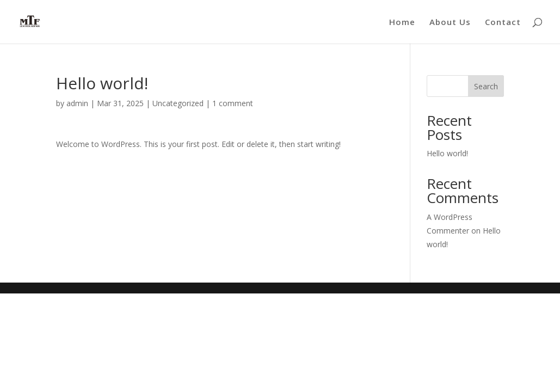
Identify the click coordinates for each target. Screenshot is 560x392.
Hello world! (447, 153)
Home (402, 23)
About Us (450, 23)
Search (486, 86)
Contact (503, 23)
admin (77, 103)
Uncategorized (178, 103)
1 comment (233, 103)
